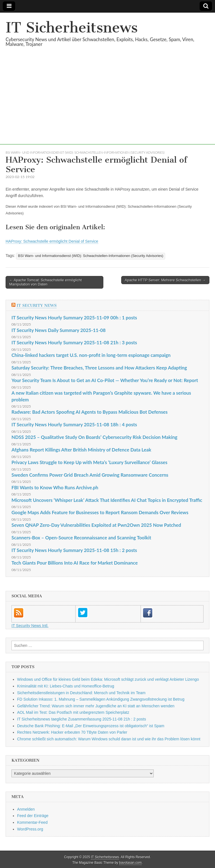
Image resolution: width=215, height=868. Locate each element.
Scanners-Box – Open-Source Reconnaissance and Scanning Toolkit (81, 538)
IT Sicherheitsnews (72, 28)
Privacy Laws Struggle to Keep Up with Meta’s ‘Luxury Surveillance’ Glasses (89, 462)
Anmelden (26, 809)
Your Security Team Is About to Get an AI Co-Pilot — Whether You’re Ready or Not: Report (105, 380)
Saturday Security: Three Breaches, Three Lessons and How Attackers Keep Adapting (99, 368)
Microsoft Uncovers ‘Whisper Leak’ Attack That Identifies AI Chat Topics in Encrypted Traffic (107, 500)
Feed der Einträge (33, 816)
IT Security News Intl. (30, 626)
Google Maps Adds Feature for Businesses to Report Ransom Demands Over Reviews (100, 512)
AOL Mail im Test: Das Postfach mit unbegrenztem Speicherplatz (73, 712)
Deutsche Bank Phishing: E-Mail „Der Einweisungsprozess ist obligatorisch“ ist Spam (91, 726)
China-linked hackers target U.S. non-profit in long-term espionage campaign (91, 355)
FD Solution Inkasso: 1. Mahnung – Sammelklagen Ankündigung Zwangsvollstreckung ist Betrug (101, 699)
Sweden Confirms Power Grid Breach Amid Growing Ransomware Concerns (90, 475)
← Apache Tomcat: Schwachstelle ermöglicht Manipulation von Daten (45, 282)
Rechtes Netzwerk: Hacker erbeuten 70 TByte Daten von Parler (72, 732)
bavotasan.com (131, 863)
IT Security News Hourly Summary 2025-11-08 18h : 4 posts (74, 424)
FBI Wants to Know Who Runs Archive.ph (55, 487)
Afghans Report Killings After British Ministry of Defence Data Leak (81, 450)
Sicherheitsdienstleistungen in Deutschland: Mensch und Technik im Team (81, 693)
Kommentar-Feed (32, 822)
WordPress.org (30, 829)
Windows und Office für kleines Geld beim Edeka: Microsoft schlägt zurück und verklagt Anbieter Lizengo (108, 679)
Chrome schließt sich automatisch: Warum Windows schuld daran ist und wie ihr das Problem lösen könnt (109, 739)
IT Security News (37, 306)
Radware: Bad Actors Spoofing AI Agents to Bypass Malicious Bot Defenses (90, 412)
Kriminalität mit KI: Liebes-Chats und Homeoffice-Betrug (66, 686)
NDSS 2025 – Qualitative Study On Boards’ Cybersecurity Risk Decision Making (94, 437)
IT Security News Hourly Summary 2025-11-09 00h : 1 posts (74, 318)
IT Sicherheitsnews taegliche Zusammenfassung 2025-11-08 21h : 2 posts (81, 719)
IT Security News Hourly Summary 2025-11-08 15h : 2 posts (74, 550)
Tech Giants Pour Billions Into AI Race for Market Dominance (75, 563)
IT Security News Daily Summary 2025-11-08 (59, 330)
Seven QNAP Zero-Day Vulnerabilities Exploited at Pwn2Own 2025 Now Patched (96, 525)
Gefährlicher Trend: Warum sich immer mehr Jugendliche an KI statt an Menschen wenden (96, 706)
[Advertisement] (107, 105)
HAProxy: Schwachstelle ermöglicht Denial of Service (52, 241)
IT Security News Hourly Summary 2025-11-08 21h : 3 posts (74, 342)
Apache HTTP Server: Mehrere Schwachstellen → (165, 280)
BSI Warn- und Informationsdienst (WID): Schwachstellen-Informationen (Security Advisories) (85, 152)
